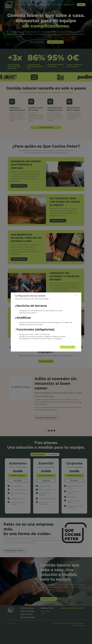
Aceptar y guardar (68, 347)
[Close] (76, 296)
